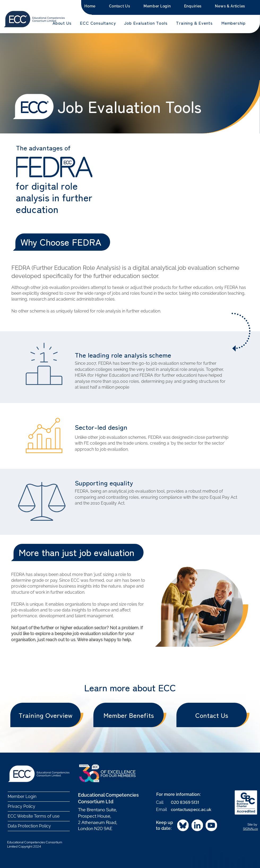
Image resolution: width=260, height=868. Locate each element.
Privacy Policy (21, 806)
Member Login (22, 797)
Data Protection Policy (29, 826)
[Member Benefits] (129, 715)
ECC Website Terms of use (34, 816)
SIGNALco (250, 829)
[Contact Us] (212, 715)
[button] (62, 23)
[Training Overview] (45, 715)
